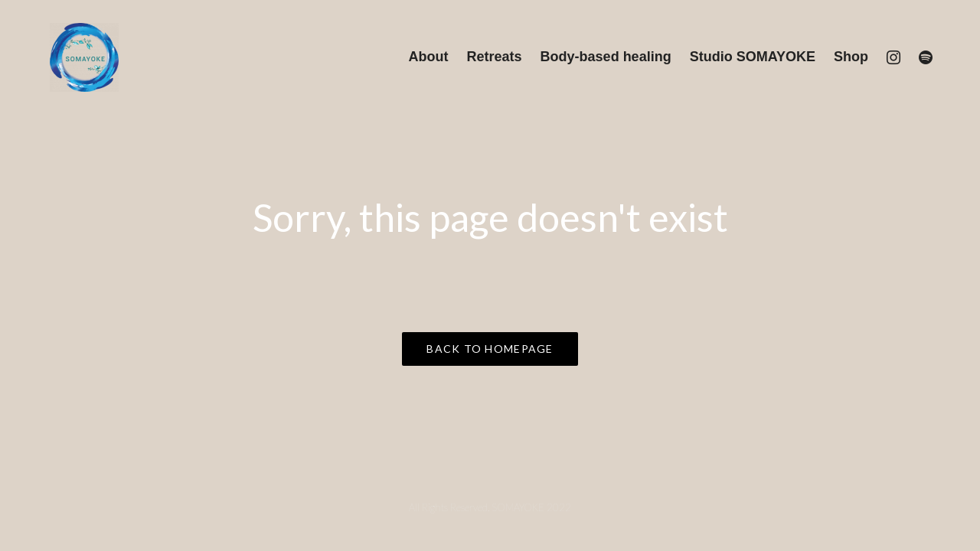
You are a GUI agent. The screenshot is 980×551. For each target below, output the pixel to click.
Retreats (495, 57)
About (429, 57)
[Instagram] (893, 57)
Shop (851, 57)
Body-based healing (606, 57)
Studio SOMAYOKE (753, 57)
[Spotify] (926, 57)
